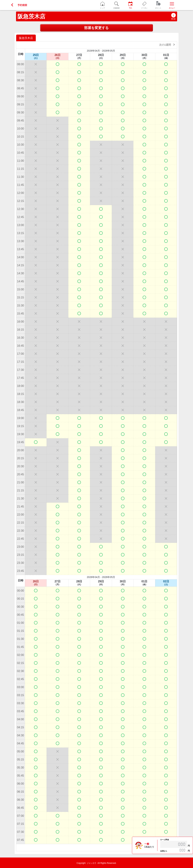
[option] (26, 38)
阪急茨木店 (31, 16)
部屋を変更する (96, 28)
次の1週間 (168, 45)
